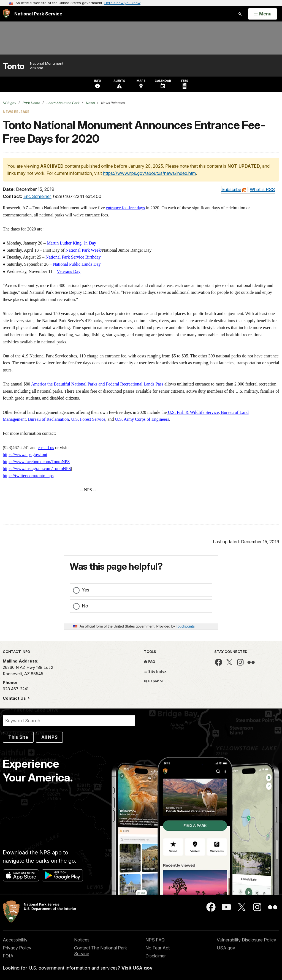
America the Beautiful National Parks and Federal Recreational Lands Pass (97, 384)
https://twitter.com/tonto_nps (28, 476)
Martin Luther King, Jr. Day (72, 243)
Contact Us (15, 698)
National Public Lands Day (77, 264)
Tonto (14, 66)
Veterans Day (69, 271)
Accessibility (15, 940)
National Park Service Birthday (73, 257)
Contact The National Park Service (101, 951)
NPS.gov (10, 103)
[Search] (69, 721)
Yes (86, 590)
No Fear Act (158, 948)
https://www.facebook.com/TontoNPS (36, 462)
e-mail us (46, 448)
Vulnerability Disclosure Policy (246, 940)
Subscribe (231, 189)
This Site (18, 737)
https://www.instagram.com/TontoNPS (37, 469)
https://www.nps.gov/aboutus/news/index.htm (149, 173)
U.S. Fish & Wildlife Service (193, 412)
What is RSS (262, 189)
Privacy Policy (17, 948)
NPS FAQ (155, 940)
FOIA (8, 956)
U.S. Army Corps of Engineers (141, 419)
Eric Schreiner (37, 196)
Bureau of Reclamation (48, 419)
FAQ (150, 661)
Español (153, 681)
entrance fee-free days (125, 208)
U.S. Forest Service (88, 419)
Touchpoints (185, 626)
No (85, 606)
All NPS (49, 737)
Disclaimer (156, 956)
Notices (82, 940)
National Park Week (83, 250)
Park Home (31, 103)
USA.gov (226, 948)
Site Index (155, 671)
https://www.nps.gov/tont (25, 454)
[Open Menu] (263, 14)
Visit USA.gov (137, 968)
